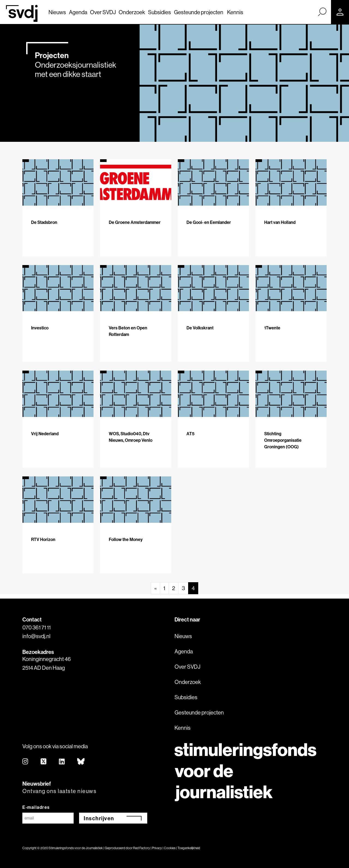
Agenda (78, 12)
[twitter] (44, 762)
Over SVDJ (103, 12)
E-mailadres (36, 807)
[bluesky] (81, 762)
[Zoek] (322, 12)
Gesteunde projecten (199, 12)
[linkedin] (62, 762)
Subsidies (160, 12)
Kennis (235, 12)
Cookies (170, 848)
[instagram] (25, 762)
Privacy (157, 848)
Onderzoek (132, 12)
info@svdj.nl (36, 636)
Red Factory (142, 848)
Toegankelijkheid (189, 848)
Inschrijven (99, 818)
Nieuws (57, 12)
